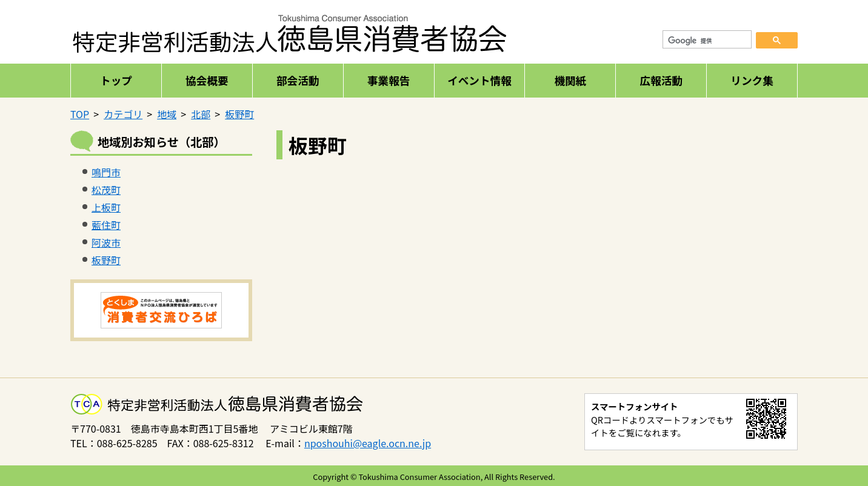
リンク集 (752, 80)
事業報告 (389, 80)
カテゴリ (123, 114)
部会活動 (298, 80)
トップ (116, 80)
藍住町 (106, 225)
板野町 (239, 114)
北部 (201, 114)
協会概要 (207, 80)
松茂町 (106, 190)
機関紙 (570, 80)
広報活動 (661, 80)
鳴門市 (106, 172)
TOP (80, 114)
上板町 (106, 207)
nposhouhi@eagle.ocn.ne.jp (368, 443)
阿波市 (106, 242)
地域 (167, 114)
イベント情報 (479, 80)
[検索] (707, 41)
